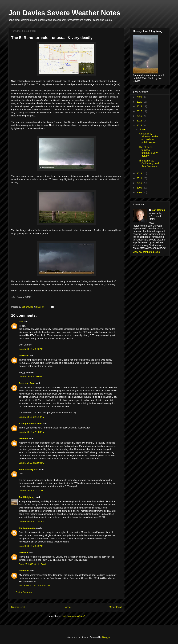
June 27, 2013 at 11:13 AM (32, 564)
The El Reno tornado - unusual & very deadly (148, 151)
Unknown (24, 355)
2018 (140, 111)
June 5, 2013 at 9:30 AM (31, 349)
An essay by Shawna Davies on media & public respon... (149, 138)
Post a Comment (24, 592)
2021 (140, 97)
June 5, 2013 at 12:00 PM (32, 463)
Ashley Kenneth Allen (31, 424)
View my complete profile (146, 252)
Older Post (115, 607)
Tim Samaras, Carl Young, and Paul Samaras (149, 164)
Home (67, 607)
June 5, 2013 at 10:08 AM (32, 377)
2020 (140, 102)
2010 (140, 183)
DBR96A (23, 552)
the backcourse (27, 528)
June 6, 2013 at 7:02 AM (31, 491)
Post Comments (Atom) (73, 616)
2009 (140, 188)
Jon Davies (159, 210)
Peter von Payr (27, 383)
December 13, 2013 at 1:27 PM (35, 586)
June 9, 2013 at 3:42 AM (31, 546)
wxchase (24, 439)
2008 (140, 192)
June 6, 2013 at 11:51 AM (32, 521)
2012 (140, 173)
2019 (140, 106)
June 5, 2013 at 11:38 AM (32, 432)
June (142, 129)
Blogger (106, 637)
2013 (140, 125)
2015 (140, 121)
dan (21, 321)
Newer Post (18, 607)
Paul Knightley (27, 497)
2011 (140, 178)
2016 (140, 116)
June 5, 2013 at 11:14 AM (32, 417)
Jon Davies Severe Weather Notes (64, 13)
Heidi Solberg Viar (29, 469)
